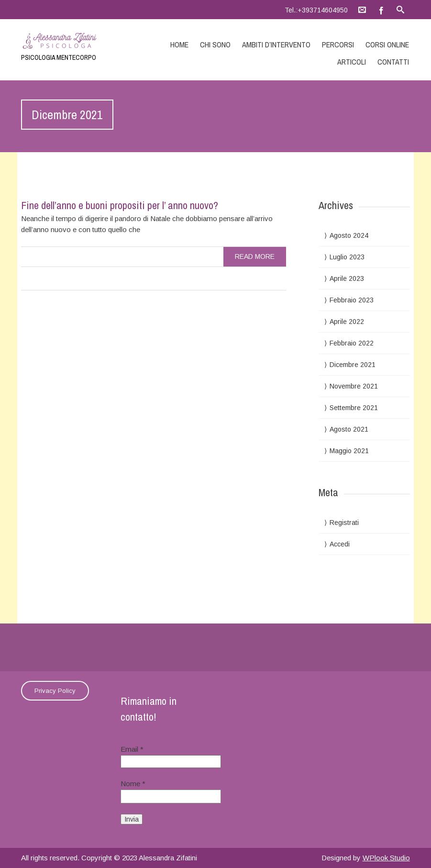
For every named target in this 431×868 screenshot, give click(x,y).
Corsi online (387, 45)
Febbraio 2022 (352, 343)
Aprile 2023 (347, 278)
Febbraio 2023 (352, 300)
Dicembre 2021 (353, 365)
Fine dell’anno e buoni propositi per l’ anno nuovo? (120, 205)
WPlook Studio (386, 858)
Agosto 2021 (349, 429)
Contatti (393, 62)
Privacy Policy (55, 691)
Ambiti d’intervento (276, 45)
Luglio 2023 (347, 257)
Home (179, 45)
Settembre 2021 (354, 408)
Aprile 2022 (347, 322)
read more (255, 256)
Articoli (352, 62)
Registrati (344, 523)
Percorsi (338, 45)
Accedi (340, 544)
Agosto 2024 (349, 235)
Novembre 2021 (354, 386)
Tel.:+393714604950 (316, 10)
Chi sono (215, 45)
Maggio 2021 (349, 451)
